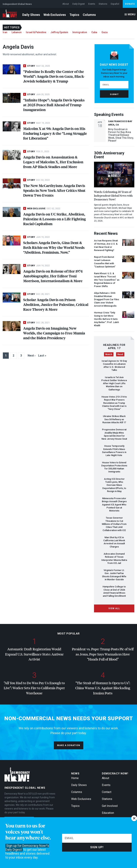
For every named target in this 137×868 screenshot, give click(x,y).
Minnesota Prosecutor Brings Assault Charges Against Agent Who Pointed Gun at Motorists (114, 505)
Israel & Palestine (36, 32)
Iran (5, 32)
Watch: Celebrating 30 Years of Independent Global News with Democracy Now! (113, 195)
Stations (103, 4)
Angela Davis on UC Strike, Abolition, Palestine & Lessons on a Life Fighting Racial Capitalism (54, 219)
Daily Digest (79, 4)
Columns (89, 15)
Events (92, 4)
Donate (130, 4)
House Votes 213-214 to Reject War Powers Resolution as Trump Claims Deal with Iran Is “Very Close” (114, 403)
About (66, 4)
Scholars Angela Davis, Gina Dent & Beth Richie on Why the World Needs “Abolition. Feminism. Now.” (54, 247)
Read (120, 354)
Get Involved (110, 806)
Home (75, 778)
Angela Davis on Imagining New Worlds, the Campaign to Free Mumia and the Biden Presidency (54, 333)
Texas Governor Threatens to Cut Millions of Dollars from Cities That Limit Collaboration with (114, 524)
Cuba (94, 32)
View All (114, 608)
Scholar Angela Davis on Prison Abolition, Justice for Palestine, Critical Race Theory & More (56, 304)
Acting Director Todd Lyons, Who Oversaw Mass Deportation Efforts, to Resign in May (114, 485)
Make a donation (69, 745)
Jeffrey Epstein (59, 32)
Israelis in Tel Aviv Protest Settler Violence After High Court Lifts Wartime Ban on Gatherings (114, 383)
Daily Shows (31, 15)
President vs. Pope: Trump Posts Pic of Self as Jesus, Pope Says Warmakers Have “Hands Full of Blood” (103, 654)
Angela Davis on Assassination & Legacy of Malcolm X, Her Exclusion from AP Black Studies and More (53, 162)
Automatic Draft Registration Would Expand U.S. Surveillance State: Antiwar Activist (34, 654)
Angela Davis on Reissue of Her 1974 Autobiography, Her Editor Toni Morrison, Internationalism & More (53, 276)
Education (108, 813)
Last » (42, 356)
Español (115, 4)
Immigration (80, 32)
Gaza (105, 32)
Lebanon (17, 32)
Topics (74, 15)
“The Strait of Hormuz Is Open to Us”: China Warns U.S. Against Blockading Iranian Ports (103, 688)
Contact (107, 792)
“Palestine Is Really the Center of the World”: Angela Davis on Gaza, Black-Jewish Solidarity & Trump (54, 76)
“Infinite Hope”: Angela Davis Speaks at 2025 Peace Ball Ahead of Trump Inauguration (54, 105)
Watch (109, 354)
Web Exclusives (55, 15)
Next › (32, 356)
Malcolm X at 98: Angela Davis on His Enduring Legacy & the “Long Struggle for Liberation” (55, 133)
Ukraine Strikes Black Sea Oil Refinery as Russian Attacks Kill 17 (114, 419)
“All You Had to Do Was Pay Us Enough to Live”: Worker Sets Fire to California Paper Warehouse (34, 688)
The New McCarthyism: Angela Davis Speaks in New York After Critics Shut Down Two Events (54, 190)
